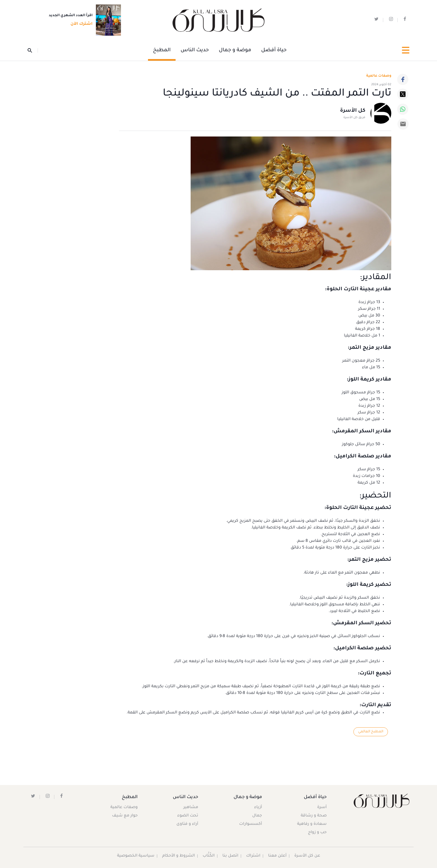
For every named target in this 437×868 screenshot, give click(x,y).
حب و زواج (317, 833)
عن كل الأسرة (307, 856)
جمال (257, 816)
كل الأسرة (353, 111)
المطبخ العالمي (371, 732)
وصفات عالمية (379, 76)
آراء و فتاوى (187, 824)
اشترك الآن (80, 24)
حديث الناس (195, 50)
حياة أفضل (274, 50)
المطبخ (162, 50)
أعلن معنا (277, 856)
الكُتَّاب (209, 856)
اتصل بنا (230, 856)
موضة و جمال (235, 50)
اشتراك (253, 856)
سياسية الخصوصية (136, 856)
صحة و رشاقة (314, 816)
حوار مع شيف (125, 816)
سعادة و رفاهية (312, 824)
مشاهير (191, 808)
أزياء (258, 808)
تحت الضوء (188, 816)
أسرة (322, 808)
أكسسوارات (251, 824)
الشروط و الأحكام (179, 856)
